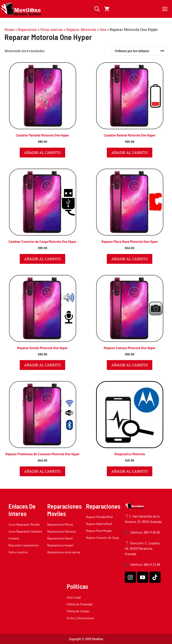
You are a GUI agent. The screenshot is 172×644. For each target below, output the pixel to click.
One (103, 29)
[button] (97, 9)
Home (9, 29)
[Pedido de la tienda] (140, 51)
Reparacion (27, 29)
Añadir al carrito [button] (42, 152)
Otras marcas (52, 29)
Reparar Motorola (81, 29)
